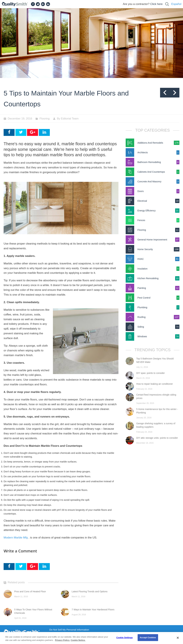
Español (176, 4)
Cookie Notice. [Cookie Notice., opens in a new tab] (78, 640)
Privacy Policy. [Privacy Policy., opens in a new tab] (62, 640)
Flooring (44, 119)
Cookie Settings (125, 638)
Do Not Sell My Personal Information (69, 630)
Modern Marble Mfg (16, 538)
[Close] (178, 638)
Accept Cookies (148, 638)
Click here (156, 4)
